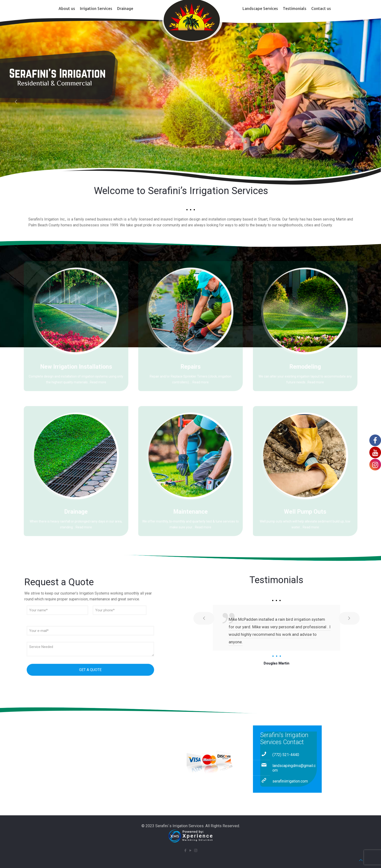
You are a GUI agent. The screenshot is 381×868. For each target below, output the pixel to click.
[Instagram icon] (196, 851)
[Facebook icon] (186, 851)
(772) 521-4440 (286, 755)
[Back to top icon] (361, 860)
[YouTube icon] (191, 851)
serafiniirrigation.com (290, 781)
